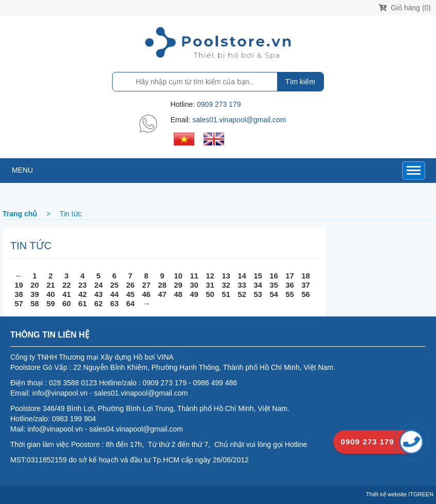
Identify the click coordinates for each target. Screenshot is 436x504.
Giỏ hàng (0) (405, 8)
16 (274, 276)
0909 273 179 (219, 104)
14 (242, 276)
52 (242, 294)
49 (194, 294)
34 (258, 285)
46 (146, 294)
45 (130, 294)
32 (226, 285)
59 (51, 303)
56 (306, 294)
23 (83, 285)
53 (258, 294)
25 (114, 285)
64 (130, 303)
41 (67, 294)
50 (210, 294)
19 (19, 285)
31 (210, 285)
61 (83, 303)
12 (210, 276)
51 (226, 294)
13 (226, 276)
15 (258, 276)
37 (306, 285)
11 (194, 276)
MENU (22, 170)
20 (35, 285)
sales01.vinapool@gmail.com (239, 120)
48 (178, 294)
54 (274, 294)
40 (51, 294)
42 (83, 294)
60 (67, 303)
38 (19, 294)
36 (290, 285)
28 (162, 285)
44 (114, 294)
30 (194, 285)
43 (98, 294)
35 (274, 285)
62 (98, 303)
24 (98, 285)
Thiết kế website (386, 494)
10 (178, 276)
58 (35, 303)
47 (162, 294)
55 (290, 294)
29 (178, 285)
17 (290, 276)
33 (242, 285)
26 (130, 285)
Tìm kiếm (300, 82)
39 (35, 294)
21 (51, 285)
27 (146, 285)
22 (67, 285)
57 (19, 303)
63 (114, 303)
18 (306, 276)
